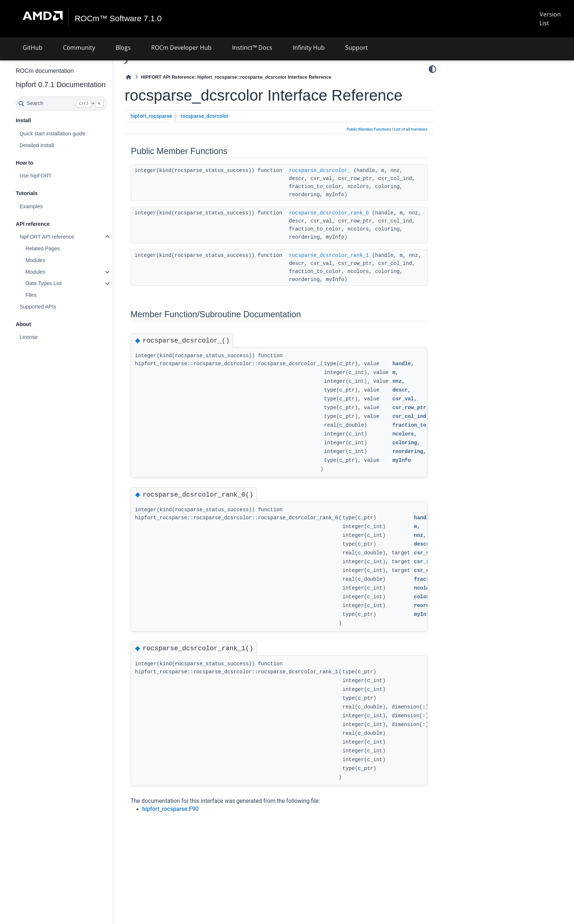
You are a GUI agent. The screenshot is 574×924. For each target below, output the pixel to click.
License (48, 337)
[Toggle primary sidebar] (145, 61)
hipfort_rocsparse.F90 (190, 851)
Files (50, 295)
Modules (55, 260)
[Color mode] (433, 69)
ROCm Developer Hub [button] (181, 48)
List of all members (411, 147)
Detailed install (56, 145)
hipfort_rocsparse (171, 134)
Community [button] (79, 48)
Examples (50, 206)
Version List (550, 19)
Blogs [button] (123, 48)
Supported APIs (57, 307)
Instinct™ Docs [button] (252, 48)
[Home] (148, 77)
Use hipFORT (55, 176)
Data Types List (63, 283)
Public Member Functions (369, 147)
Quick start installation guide (72, 134)
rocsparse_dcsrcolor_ (339, 188)
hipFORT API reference (66, 237)
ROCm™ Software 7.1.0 (118, 19)
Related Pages (62, 248)
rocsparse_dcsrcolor (224, 134)
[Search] (81, 104)
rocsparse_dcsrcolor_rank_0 (348, 239)
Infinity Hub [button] (309, 48)
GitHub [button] (33, 48)
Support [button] (357, 48)
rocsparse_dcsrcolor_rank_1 (348, 289)
